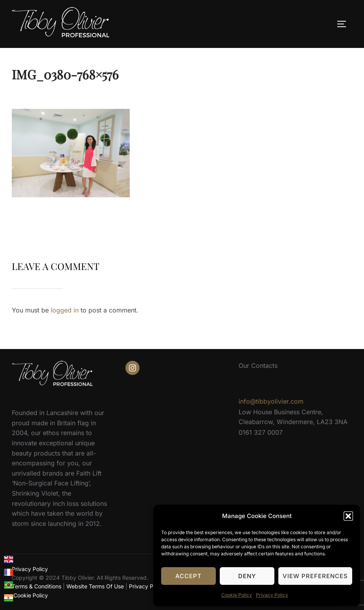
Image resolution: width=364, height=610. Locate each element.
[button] (348, 516)
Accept (188, 576)
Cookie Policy (237, 595)
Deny (247, 576)
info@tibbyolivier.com (271, 401)
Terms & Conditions (37, 586)
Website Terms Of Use (95, 586)
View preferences (315, 576)
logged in (65, 310)
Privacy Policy (272, 595)
